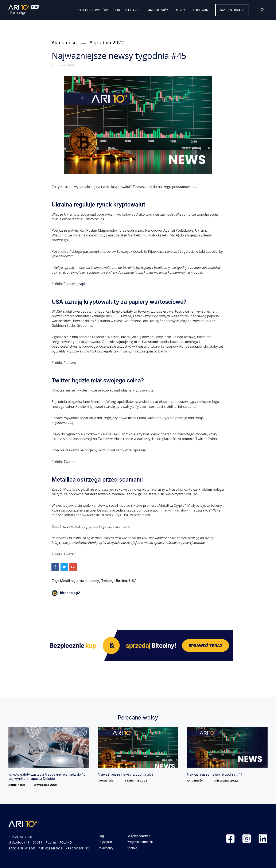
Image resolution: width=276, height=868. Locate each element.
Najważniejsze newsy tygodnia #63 (125, 774)
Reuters (70, 363)
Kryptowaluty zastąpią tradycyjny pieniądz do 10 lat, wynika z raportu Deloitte (47, 776)
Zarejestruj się (232, 10)
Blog (101, 836)
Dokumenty (106, 848)
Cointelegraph (75, 284)
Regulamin (105, 842)
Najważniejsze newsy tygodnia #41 (215, 774)
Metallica (67, 581)
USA (133, 581)
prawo (81, 581)
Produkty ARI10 (128, 10)
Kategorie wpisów (93, 10)
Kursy (180, 10)
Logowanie (202, 10)
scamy (94, 581)
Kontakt (132, 848)
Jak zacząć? (158, 10)
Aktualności (65, 43)
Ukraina (121, 581)
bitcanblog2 (66, 593)
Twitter (69, 554)
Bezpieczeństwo (139, 836)
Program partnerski (140, 842)
